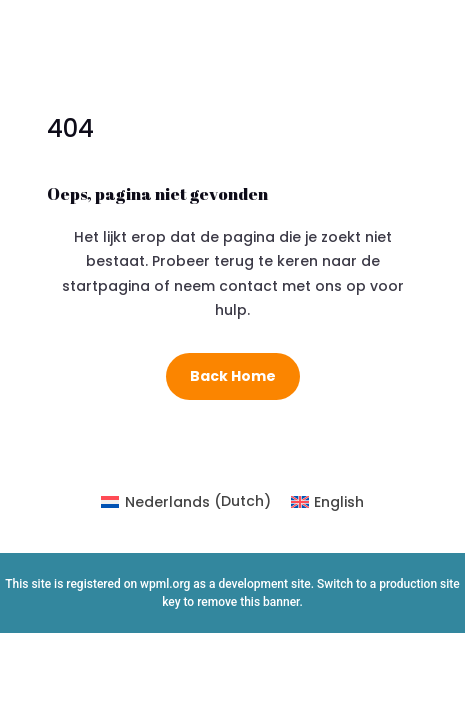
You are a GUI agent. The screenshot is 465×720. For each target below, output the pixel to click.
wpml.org (165, 584)
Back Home (233, 376)
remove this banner (248, 602)
